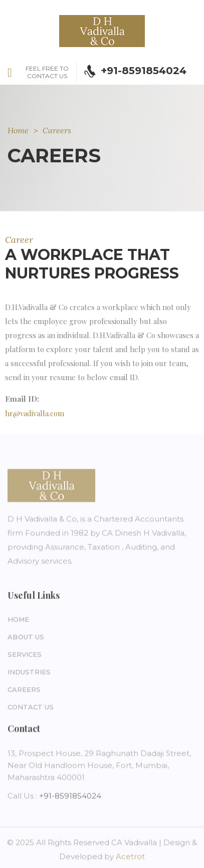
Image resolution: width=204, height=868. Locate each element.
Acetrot (130, 858)
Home (18, 130)
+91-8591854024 (70, 798)
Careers (24, 691)
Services (25, 656)
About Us (26, 639)
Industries (29, 674)
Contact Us (31, 709)
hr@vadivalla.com (35, 413)
